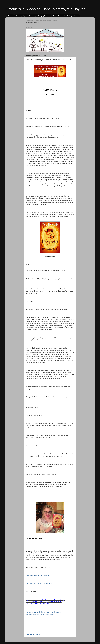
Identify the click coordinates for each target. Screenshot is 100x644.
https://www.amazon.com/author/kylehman (39, 584)
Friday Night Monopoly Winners (40, 16)
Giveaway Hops (21, 16)
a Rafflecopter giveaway (33, 634)
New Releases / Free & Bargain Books (66, 16)
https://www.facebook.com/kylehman (37, 575)
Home (10, 16)
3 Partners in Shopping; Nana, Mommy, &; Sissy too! (46, 9)
